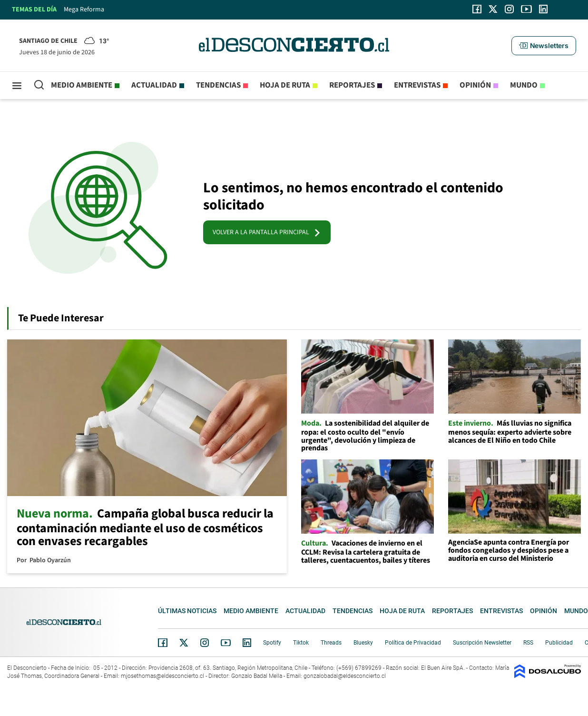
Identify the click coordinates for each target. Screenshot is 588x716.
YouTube (225, 643)
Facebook (163, 643)
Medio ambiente (82, 85)
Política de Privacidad (413, 643)
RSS (528, 643)
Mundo (524, 85)
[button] (544, 46)
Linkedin (247, 643)
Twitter (184, 643)
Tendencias (218, 85)
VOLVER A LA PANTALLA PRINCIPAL (267, 232)
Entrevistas (417, 85)
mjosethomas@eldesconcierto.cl (162, 676)
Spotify (272, 643)
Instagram (205, 643)
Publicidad (559, 643)
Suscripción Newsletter (482, 643)
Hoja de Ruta (285, 85)
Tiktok (301, 643)
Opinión (475, 85)
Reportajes (352, 85)
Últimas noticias (187, 611)
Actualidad (154, 85)
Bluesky (363, 643)
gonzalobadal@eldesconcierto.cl (345, 676)
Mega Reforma (84, 10)
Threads (331, 643)
